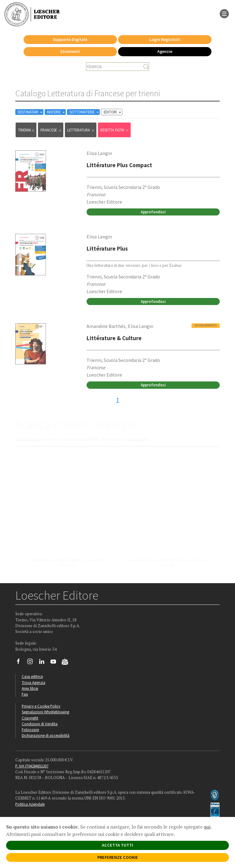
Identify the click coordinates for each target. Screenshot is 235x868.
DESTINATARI (31, 112)
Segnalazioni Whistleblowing (45, 712)
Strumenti (70, 51)
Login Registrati (165, 39)
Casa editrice (32, 676)
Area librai (30, 688)
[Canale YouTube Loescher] (56, 663)
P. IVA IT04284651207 (32, 766)
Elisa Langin (99, 153)
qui (207, 827)
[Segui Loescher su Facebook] (21, 663)
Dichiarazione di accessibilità (46, 735)
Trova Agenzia (34, 682)
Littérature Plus (107, 248)
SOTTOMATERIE (85, 112)
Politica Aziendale (30, 804)
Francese (51, 130)
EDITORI (113, 112)
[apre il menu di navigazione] (224, 13)
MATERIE (56, 112)
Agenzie (165, 51)
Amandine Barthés (106, 326)
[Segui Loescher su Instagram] (32, 663)
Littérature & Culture (114, 338)
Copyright (30, 718)
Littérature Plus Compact (119, 165)
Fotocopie (30, 730)
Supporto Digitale (70, 39)
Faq (25, 694)
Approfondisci (153, 212)
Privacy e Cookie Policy (41, 706)
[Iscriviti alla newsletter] (67, 663)
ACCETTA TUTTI (117, 845)
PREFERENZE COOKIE (118, 857)
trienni (27, 130)
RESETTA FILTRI (115, 130)
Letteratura (81, 130)
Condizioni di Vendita (40, 724)
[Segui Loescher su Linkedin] (44, 663)
